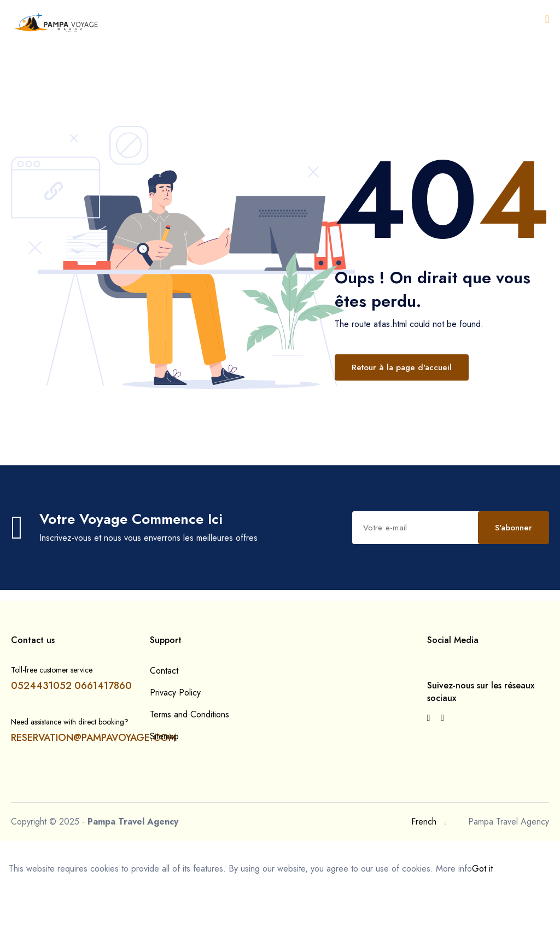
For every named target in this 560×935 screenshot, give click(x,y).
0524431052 (41, 735)
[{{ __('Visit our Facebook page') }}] (429, 767)
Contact (164, 720)
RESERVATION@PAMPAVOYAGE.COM (94, 787)
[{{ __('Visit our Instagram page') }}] (442, 767)
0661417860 (103, 735)
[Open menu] (547, 19)
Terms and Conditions (189, 764)
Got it (482, 918)
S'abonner (276, 579)
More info (454, 918)
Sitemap (164, 785)
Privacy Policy (175, 742)
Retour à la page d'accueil (402, 367)
